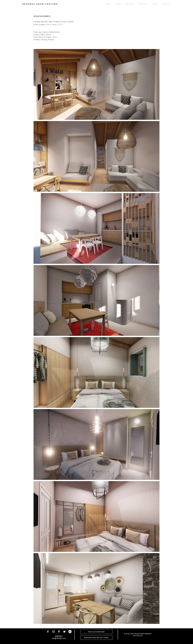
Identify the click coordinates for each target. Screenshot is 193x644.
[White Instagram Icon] (53, 632)
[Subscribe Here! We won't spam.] (96, 638)
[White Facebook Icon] (48, 632)
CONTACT (59, 636)
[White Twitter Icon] (64, 632)
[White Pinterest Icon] (59, 632)
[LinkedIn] (70, 632)
